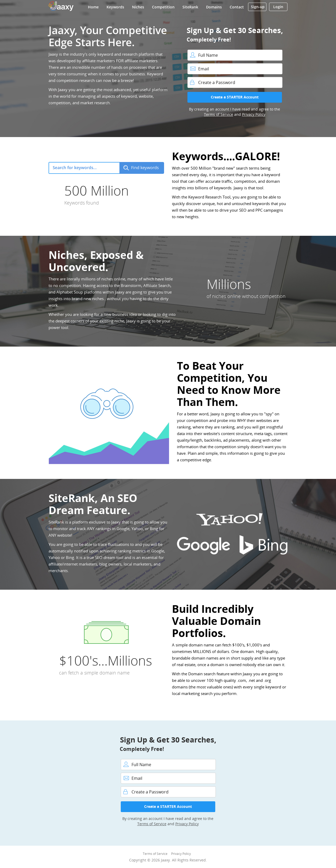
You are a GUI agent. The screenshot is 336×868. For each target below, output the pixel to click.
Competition (163, 7)
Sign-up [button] (258, 7)
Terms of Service (219, 114)
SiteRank (190, 7)
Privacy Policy (254, 114)
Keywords (115, 7)
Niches (138, 7)
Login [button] (278, 7)
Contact (237, 7)
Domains (214, 7)
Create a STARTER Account (235, 97)
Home (93, 7)
